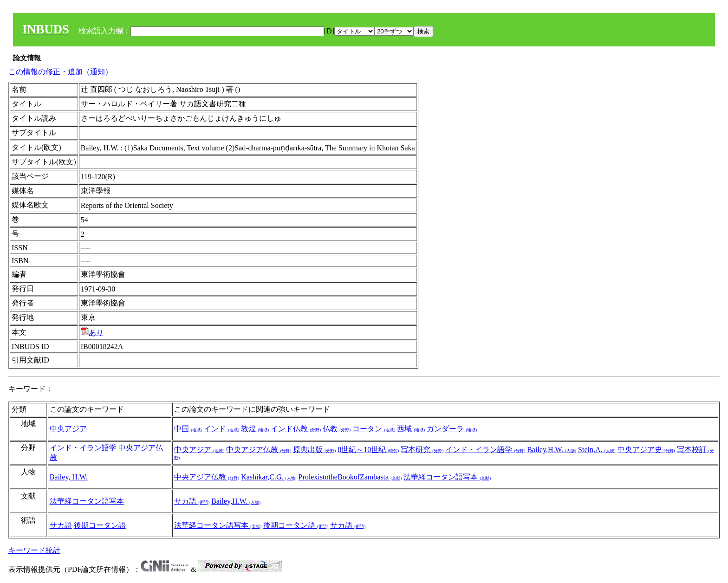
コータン (374, 429)
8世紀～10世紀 (368, 450)
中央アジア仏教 (259, 450)
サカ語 (192, 501)
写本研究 (422, 450)
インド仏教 (296, 429)
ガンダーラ (452, 429)
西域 (411, 429)
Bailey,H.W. (552, 450)
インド (221, 429)
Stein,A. (597, 450)
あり (92, 333)
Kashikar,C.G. (269, 477)
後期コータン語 (100, 525)
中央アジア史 (646, 450)
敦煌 (255, 429)
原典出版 (314, 450)
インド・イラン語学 (83, 448)
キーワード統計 (34, 550)
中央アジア (68, 429)
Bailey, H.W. (69, 477)
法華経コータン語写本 (447, 477)
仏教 (337, 429)
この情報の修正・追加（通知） (60, 72)
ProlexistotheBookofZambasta (350, 477)
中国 (188, 429)
